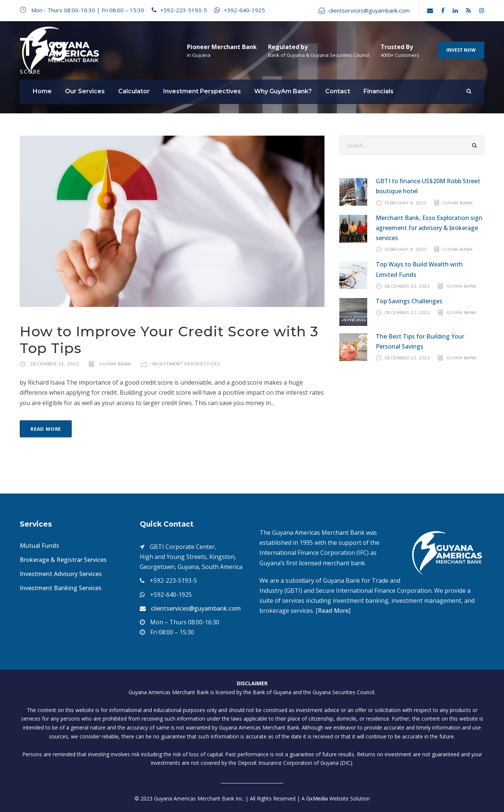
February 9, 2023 (406, 203)
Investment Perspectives (202, 91)
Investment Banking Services (61, 588)
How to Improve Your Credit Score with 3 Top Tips (169, 339)
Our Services (85, 91)
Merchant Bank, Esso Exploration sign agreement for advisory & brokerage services (429, 228)
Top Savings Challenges (409, 301)
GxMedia (317, 798)
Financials (379, 91)
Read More (46, 429)
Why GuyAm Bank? (283, 91)
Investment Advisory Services (61, 574)
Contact (338, 91)
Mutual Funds (39, 546)
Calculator (134, 91)
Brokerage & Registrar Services (63, 560)
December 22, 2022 (55, 364)
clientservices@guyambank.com (196, 608)
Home (42, 91)
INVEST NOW (461, 50)
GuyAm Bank (115, 364)
